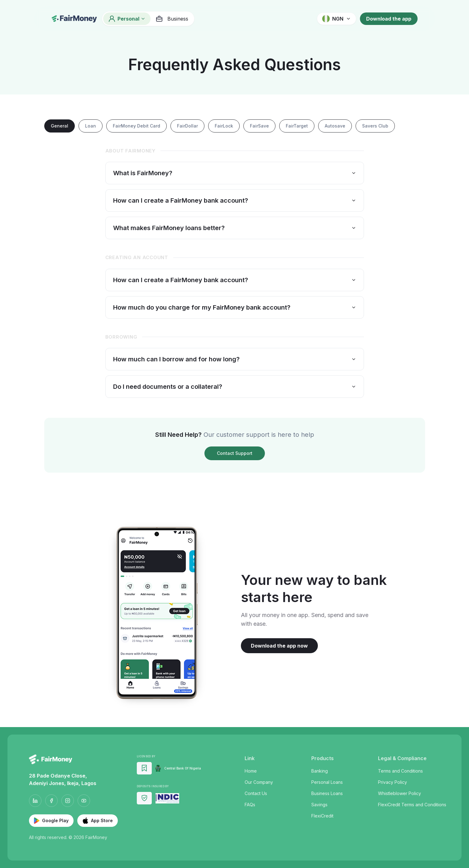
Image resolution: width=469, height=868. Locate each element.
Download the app (389, 19)
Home (251, 771)
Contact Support (235, 453)
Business (172, 19)
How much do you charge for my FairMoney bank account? (235, 307)
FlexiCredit (322, 816)
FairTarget (297, 126)
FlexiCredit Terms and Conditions (412, 805)
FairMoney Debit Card (136, 126)
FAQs (250, 805)
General (60, 126)
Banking (320, 771)
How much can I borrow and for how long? (235, 359)
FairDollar (187, 126)
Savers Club (375, 126)
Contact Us (256, 793)
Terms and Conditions (400, 771)
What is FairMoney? (235, 173)
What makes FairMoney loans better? (235, 228)
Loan (91, 126)
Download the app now (279, 646)
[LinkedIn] (35, 801)
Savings (319, 805)
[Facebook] (51, 801)
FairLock (224, 126)
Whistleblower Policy (400, 793)
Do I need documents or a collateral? (235, 387)
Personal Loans (327, 782)
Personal (127, 19)
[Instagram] (68, 801)
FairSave (259, 126)
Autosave (335, 126)
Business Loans (327, 793)
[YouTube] (84, 801)
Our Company (259, 782)
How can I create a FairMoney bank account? (235, 200)
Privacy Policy (392, 782)
